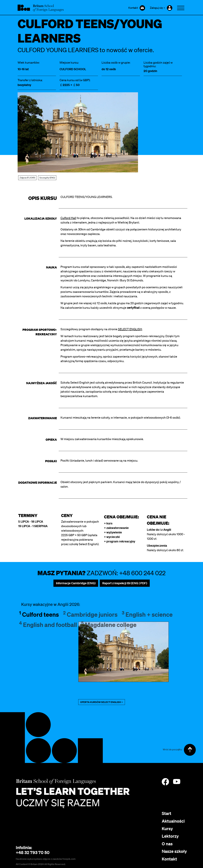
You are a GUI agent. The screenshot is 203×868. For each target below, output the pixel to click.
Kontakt (169, 859)
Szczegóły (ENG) (47, 178)
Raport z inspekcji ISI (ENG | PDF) (125, 583)
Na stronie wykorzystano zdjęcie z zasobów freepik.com (46, 859)
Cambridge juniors (90, 614)
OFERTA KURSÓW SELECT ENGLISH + (102, 702)
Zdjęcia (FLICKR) (27, 178)
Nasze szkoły (174, 851)
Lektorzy (170, 836)
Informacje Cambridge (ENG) (76, 583)
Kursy (167, 829)
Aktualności (173, 821)
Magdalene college (109, 625)
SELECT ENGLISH (130, 329)
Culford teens (39, 614)
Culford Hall (68, 218)
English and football (48, 625)
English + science (147, 614)
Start (167, 813)
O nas (167, 844)
